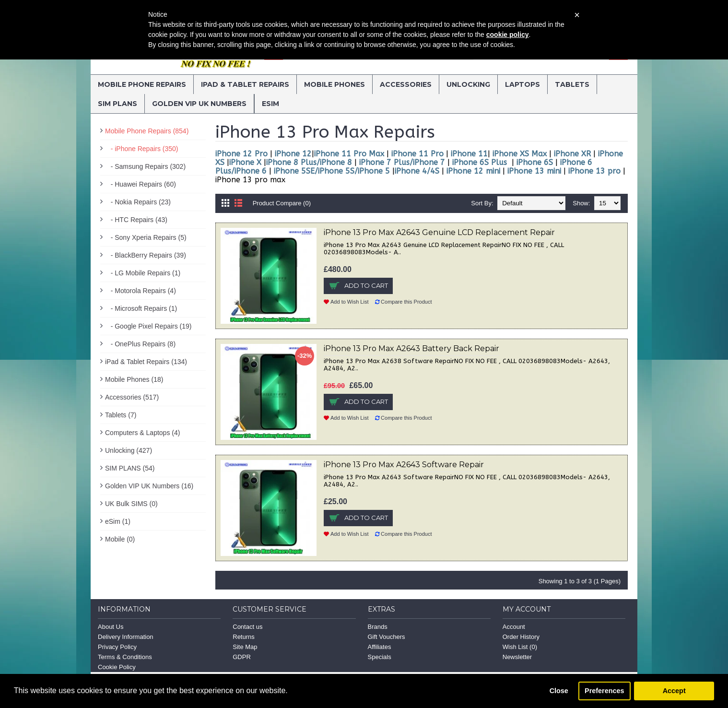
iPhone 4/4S (417, 171)
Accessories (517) (132, 397)
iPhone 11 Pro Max (349, 154)
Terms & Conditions (125, 657)
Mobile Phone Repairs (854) (147, 131)
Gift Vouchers (387, 637)
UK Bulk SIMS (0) (131, 504)
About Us (111, 627)
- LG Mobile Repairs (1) (143, 273)
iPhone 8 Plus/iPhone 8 (309, 162)
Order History (521, 637)
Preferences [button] (604, 691)
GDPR (242, 657)
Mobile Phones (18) (134, 379)
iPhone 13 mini (533, 171)
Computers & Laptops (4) (142, 433)
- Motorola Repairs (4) (141, 291)
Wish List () (520, 647)
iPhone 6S (535, 162)
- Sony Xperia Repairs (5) (146, 237)
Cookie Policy (117, 667)
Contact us (247, 627)
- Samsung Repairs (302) (145, 166)
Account (514, 627)
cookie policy (508, 35)
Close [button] (559, 691)
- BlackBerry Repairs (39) (146, 255)
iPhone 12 (292, 154)
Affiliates (380, 647)
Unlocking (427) (129, 450)
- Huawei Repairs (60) (141, 184)
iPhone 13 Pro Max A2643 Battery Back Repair (411, 348)
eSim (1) (118, 521)
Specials (380, 657)
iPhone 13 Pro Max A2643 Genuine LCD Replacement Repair (439, 232)
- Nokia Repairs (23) (138, 202)
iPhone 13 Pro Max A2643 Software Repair (404, 465)
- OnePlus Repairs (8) (140, 344)
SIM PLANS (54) (130, 468)
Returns (244, 637)
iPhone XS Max (521, 154)
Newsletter (517, 657)
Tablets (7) (121, 415)
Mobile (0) (120, 539)
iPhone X (245, 162)
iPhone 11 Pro (416, 154)
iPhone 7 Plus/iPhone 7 (402, 162)
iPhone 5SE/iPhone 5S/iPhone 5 (332, 171)
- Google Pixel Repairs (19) (148, 326)
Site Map (245, 647)
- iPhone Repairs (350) (142, 149)
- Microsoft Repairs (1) (141, 308)
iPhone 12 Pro (241, 154)
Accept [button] (674, 691)
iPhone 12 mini (473, 171)
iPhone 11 (469, 154)
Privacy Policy (117, 647)
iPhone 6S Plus (480, 162)
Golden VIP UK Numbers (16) (149, 486)
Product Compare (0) (282, 203)
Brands (378, 627)
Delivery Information (126, 637)
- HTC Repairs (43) (136, 220)
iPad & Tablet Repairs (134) (146, 362)
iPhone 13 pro (593, 171)
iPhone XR (572, 154)
